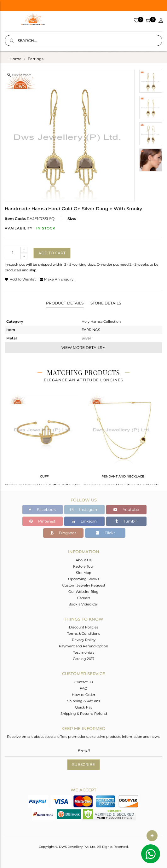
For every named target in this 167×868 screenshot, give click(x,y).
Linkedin (84, 521)
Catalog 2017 (83, 659)
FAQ (83, 688)
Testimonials (84, 652)
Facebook (42, 509)
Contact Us (84, 682)
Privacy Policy (84, 640)
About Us (83, 560)
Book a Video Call (83, 604)
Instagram (84, 509)
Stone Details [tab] (106, 303)
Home (15, 59)
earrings (36, 59)
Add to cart (52, 253)
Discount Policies (84, 627)
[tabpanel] (44, 439)
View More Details (83, 347)
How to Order (83, 695)
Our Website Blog (83, 592)
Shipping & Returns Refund (84, 714)
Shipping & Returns (83, 701)
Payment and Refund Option (83, 646)
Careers (84, 598)
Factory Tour (83, 566)
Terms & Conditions (83, 634)
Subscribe (83, 764)
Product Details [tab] (65, 303)
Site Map (83, 573)
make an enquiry (57, 279)
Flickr (105, 533)
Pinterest (42, 521)
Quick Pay (84, 707)
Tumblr (126, 521)
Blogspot (63, 533)
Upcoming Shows (83, 579)
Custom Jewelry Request (84, 585)
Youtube (126, 509)
